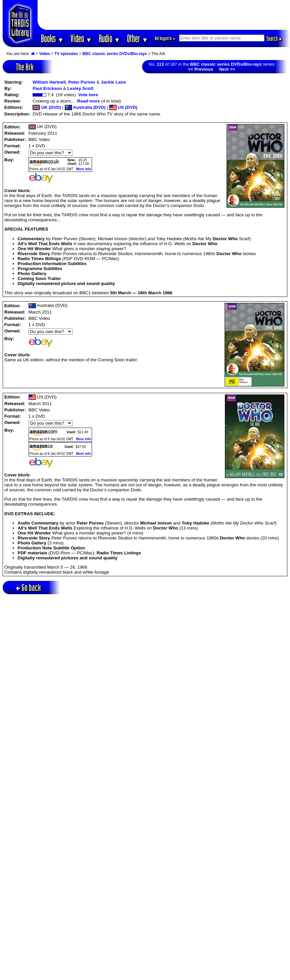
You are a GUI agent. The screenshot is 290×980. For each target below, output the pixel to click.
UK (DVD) (47, 107)
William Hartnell (49, 82)
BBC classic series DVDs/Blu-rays (115, 54)
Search (274, 38)
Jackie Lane (113, 82)
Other (138, 38)
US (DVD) (123, 107)
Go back (28, 587)
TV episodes (66, 54)
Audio (109, 38)
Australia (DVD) (85, 107)
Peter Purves (82, 82)
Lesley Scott (81, 88)
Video (81, 38)
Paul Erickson (47, 88)
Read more (89, 101)
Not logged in (165, 38)
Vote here (88, 95)
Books (52, 38)
